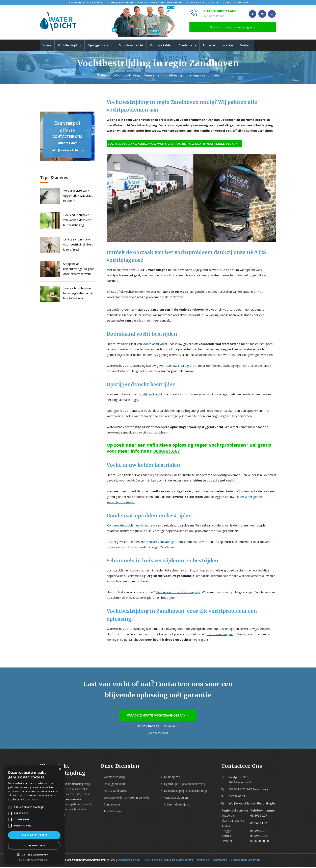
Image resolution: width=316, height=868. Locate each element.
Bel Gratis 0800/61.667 (219, 11)
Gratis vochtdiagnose (203, 3)
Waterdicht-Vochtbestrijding (118, 76)
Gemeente (152, 76)
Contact (254, 46)
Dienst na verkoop (236, 3)
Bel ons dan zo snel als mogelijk (178, 593)
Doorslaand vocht (135, 46)
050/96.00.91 (259, 832)
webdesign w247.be (245, 861)
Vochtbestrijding (71, 46)
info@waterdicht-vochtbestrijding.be (252, 804)
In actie (236, 46)
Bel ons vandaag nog (221, 635)
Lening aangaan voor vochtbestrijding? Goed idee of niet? (78, 245)
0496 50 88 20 (260, 842)
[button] (34, 855)
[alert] (34, 815)
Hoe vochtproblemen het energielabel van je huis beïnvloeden (78, 294)
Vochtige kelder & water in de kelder (127, 798)
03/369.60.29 (259, 816)
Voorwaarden (129, 861)
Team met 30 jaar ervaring (87, 3)
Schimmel (216, 46)
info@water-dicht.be (67, 151)
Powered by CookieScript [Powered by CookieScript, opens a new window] (34, 860)
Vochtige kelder (166, 46)
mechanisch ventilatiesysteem (162, 542)
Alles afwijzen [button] (34, 846)
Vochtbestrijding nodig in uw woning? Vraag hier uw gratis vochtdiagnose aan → (174, 145)
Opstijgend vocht (103, 46)
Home (48, 46)
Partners (220, 861)
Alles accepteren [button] (34, 835)
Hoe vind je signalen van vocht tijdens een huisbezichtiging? (77, 221)
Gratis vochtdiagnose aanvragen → (233, 27)
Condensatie (193, 46)
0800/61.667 (67, 144)
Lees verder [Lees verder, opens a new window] (32, 800)
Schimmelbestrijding (177, 805)
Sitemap (203, 861)
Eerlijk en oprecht (122, 3)
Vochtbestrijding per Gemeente (169, 861)
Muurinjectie (172, 778)
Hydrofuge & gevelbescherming (185, 785)
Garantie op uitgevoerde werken (161, 3)
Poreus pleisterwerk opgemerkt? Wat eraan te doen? (78, 196)
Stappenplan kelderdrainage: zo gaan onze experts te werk (79, 270)
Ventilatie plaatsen (176, 798)
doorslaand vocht (155, 345)
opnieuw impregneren (181, 366)
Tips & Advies (112, 812)
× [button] (60, 769)
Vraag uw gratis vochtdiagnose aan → (158, 716)
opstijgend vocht (151, 395)
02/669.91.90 (259, 824)
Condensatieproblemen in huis (128, 526)
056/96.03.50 (259, 837)
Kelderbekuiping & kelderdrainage (186, 791)
